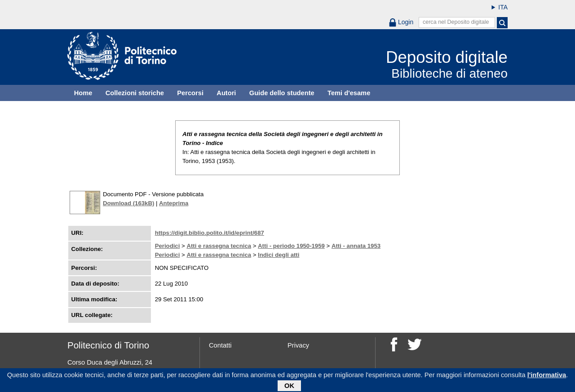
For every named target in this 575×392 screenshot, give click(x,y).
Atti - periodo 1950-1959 (291, 246)
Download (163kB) (128, 203)
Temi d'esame (349, 93)
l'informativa (547, 376)
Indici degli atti (279, 255)
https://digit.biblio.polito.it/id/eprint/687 (210, 233)
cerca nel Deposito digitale (456, 22)
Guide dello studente (282, 93)
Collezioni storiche (135, 93)
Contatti (220, 345)
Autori (226, 93)
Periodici (168, 246)
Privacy (298, 345)
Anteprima (174, 203)
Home (83, 93)
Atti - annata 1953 (356, 246)
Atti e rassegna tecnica (219, 246)
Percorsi (190, 93)
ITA (503, 7)
